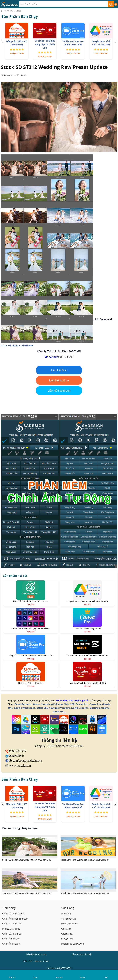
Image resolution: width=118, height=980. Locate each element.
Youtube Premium (59, 708)
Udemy (105, 708)
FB (106, 977)
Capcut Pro (82, 704)
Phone (12, 977)
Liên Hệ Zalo (59, 370)
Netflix (75, 708)
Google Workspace (25, 708)
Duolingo (95, 708)
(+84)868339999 (63, 968)
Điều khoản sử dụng (36, 954)
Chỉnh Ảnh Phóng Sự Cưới (15, 919)
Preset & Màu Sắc (11, 929)
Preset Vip (66, 914)
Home (59, 977)
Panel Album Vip (69, 924)
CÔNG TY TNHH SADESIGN (36, 961)
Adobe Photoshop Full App (47, 704)
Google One (67, 939)
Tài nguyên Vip (69, 919)
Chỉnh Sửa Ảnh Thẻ (12, 924)
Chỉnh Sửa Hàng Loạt (13, 934)
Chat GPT (69, 704)
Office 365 (42, 708)
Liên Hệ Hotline (59, 380)
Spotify (84, 708)
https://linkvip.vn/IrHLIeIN (17, 345)
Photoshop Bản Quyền (73, 944)
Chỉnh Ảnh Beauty (11, 944)
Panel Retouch (23, 704)
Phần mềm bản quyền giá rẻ (72, 700)
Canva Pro (95, 704)
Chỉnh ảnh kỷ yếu (11, 939)
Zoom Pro (58, 711)
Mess (83, 977)
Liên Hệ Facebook (59, 391)
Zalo (35, 977)
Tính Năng (9, 908)
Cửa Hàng (68, 908)
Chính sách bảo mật (82, 954)
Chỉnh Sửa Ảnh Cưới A (13, 914)
